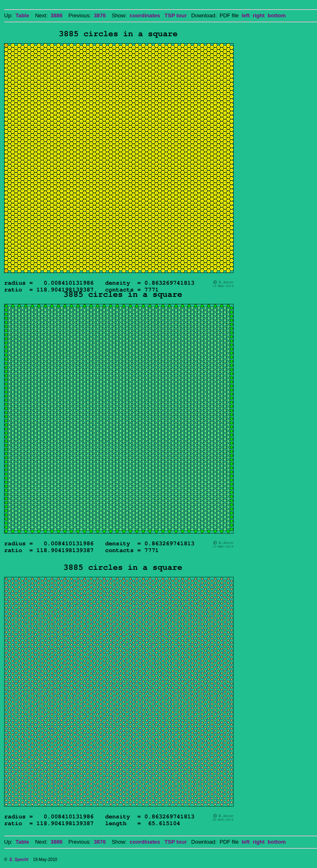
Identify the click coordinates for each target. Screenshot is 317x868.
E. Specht (19, 860)
